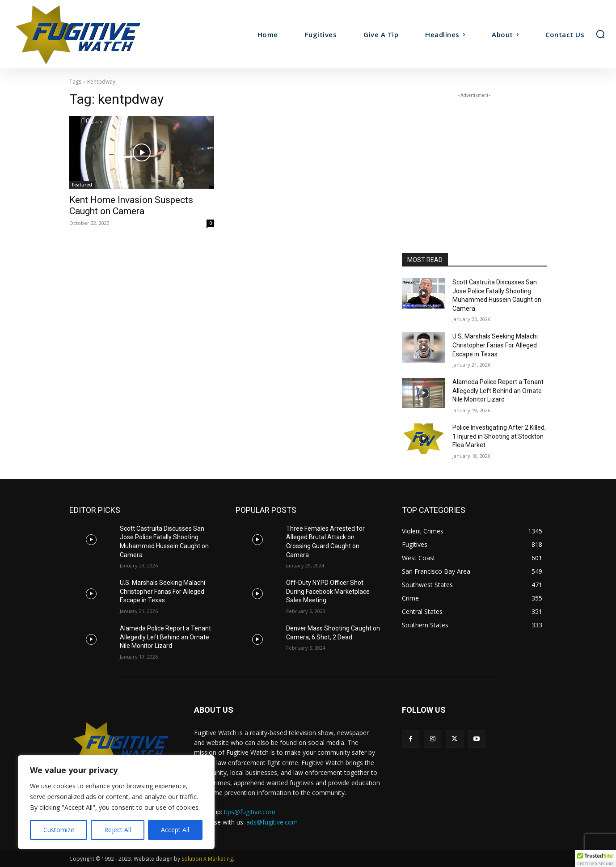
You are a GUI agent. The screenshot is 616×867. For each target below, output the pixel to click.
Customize (59, 830)
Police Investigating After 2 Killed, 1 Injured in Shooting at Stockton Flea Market (499, 436)
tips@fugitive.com (250, 812)
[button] (600, 34)
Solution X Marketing (207, 859)
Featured (82, 185)
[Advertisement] (474, 156)
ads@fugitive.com (272, 822)
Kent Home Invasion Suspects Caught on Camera (131, 205)
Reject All (118, 830)
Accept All (175, 830)
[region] (116, 802)
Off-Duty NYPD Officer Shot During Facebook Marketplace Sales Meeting (328, 591)
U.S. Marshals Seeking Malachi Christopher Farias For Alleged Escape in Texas (495, 345)
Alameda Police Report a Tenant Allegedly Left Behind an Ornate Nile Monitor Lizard (498, 391)
